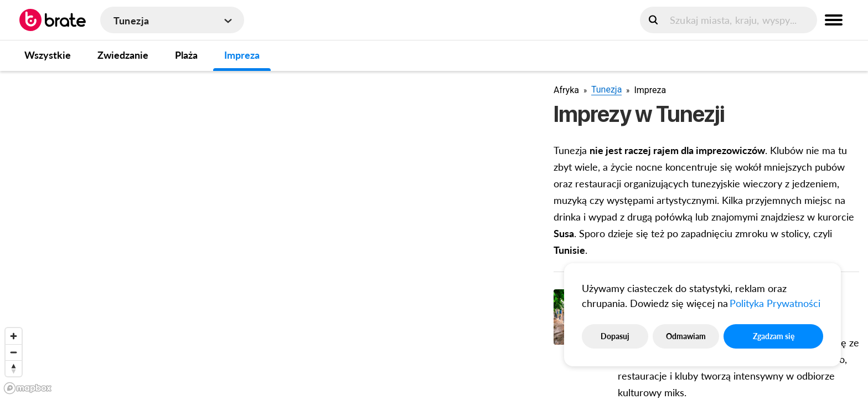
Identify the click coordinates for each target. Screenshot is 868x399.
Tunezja (606, 89)
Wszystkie (48, 55)
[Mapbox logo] (28, 388)
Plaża (186, 55)
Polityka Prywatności (775, 303)
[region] (268, 234)
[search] (728, 20)
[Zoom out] (14, 352)
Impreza (242, 55)
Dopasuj (615, 336)
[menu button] (834, 20)
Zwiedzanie (123, 55)
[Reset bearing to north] (14, 368)
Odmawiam (686, 336)
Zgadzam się (774, 336)
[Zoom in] (14, 336)
